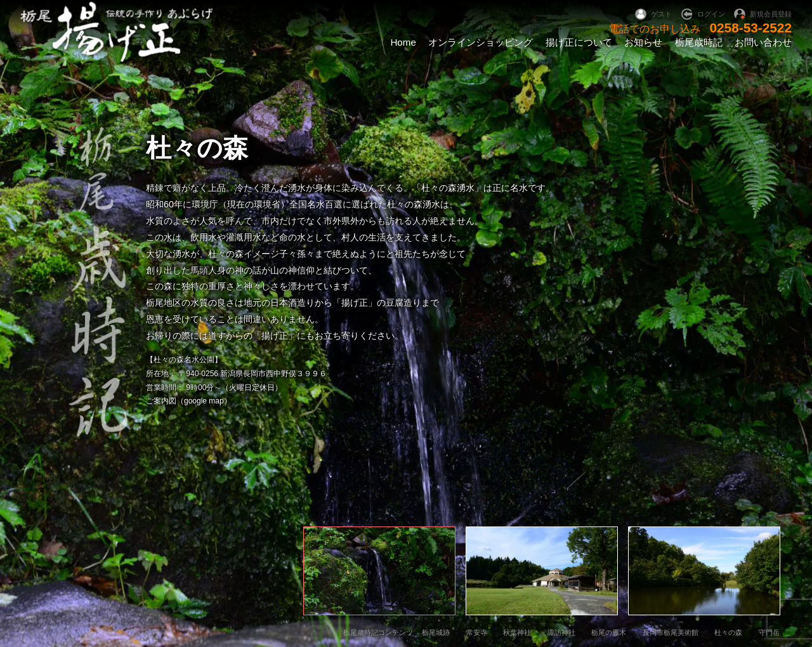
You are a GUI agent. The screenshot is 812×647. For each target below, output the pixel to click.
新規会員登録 (771, 14)
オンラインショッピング (481, 42)
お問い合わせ (763, 42)
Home (403, 42)
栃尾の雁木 (609, 632)
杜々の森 (728, 632)
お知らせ (643, 42)
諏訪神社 (561, 632)
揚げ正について (579, 42)
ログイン (711, 14)
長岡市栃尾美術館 (671, 632)
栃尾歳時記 (699, 42)
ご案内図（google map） (189, 401)
